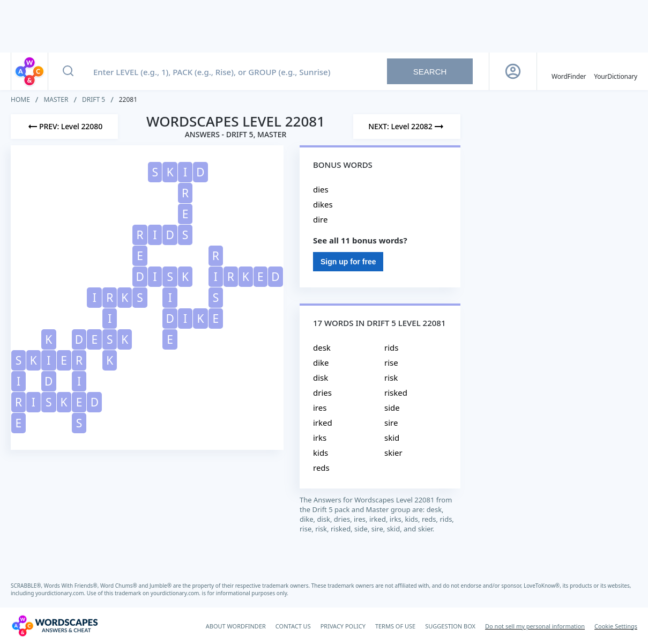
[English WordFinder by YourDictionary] (569, 71)
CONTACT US (293, 626)
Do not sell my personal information (535, 626)
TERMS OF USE (395, 626)
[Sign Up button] (513, 71)
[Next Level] (407, 127)
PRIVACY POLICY (343, 626)
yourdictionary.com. (61, 593)
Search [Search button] (430, 72)
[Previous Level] (64, 127)
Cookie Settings (616, 626)
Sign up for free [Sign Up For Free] (348, 262)
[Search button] (68, 71)
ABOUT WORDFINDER (236, 626)
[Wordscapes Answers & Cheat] (55, 626)
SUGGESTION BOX (450, 626)
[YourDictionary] (616, 71)
